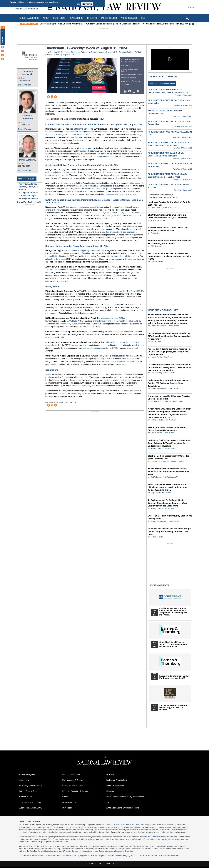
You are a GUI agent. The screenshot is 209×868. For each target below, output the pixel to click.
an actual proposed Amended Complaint (119, 232)
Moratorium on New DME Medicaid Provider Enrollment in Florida (169, 397)
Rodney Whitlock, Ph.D (170, 207)
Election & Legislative (71, 775)
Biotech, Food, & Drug (28, 791)
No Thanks (87, 4)
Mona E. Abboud (171, 448)
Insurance (110, 775)
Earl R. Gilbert (169, 433)
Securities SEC (127, 66)
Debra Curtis (155, 207)
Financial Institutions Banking (132, 74)
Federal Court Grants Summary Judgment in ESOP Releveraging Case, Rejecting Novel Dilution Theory (169, 352)
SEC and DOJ (135, 321)
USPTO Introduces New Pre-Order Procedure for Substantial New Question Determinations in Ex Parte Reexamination (170, 367)
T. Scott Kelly (156, 233)
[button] (170, 59)
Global (65, 797)
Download (135, 91)
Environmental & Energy (73, 780)
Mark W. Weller (170, 420)
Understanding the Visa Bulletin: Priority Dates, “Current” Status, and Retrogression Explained (93, 24)
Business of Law (26, 797)
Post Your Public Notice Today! (162, 84)
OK (78, 4)
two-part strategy (85, 148)
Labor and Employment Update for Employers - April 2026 (175, 677)
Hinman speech (83, 151)
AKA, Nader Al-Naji (75, 321)
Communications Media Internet (130, 70)
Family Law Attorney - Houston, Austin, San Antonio (28, 187)
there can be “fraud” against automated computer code (116, 362)
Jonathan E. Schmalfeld (28, 73)
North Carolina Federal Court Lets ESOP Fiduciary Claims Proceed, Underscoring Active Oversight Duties (167, 487)
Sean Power (168, 357)
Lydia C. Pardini (174, 326)
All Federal (125, 85)
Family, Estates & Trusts (73, 786)
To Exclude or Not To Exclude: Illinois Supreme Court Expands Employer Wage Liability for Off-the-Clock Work (168, 503)
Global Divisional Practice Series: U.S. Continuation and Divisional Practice (174, 644)
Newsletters (76, 18)
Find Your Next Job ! (27, 179)
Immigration (67, 808)
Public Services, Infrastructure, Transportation (125, 797)
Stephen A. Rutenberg (28, 117)
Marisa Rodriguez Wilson (174, 401)
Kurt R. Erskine (156, 477)
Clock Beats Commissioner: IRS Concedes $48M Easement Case (168, 457)
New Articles (3, 37)
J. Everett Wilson (157, 401)
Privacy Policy (134, 825)
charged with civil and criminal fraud (108, 321)
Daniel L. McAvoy (28, 160)
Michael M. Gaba (157, 420)
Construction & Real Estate (30, 802)
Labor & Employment (115, 786)
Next (193, 24)
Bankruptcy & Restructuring (30, 786)
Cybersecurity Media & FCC (30, 808)
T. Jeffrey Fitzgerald (170, 477)
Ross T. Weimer (157, 433)
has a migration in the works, (83, 229)
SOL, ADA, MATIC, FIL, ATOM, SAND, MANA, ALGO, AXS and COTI (114, 213)
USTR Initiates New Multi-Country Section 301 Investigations (170, 517)
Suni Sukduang (157, 373)
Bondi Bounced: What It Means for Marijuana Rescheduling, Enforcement (169, 242)
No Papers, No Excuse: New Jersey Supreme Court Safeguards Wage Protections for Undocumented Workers (169, 443)
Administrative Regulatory (131, 81)
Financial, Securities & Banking (75, 791)
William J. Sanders (177, 461)
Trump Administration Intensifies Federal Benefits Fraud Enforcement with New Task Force (169, 472)
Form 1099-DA (137, 291)
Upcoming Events (158, 585)
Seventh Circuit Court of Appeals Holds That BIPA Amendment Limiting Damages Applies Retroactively (169, 336)
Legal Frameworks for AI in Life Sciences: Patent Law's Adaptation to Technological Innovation (173, 612)
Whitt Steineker (156, 246)
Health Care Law (69, 802)
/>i (139, 91)
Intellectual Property (128, 78)
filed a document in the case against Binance (85, 207)
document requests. (76, 135)
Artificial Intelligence (27, 775)
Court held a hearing (76, 223)
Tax (108, 802)
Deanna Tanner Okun (158, 326)
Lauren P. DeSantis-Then (160, 461)
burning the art (108, 194)
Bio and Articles (25, 85)
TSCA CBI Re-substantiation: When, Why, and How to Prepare (173, 708)
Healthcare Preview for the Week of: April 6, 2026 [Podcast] (169, 203)
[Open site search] (187, 18)
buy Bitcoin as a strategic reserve (65, 307)
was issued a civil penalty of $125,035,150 (86, 250)
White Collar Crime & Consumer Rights (123, 808)
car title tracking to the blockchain (119, 332)
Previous (190, 24)
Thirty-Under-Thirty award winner (69, 324)
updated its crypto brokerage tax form (106, 291)
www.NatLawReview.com (99, 827)
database (46, 827)
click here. (176, 856)
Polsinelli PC (112, 52)
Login (191, 7)
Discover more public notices (159, 195)
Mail (130, 91)
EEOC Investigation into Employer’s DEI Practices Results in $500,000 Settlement (168, 216)
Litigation (110, 791)
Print (126, 91)
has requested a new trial (122, 356)
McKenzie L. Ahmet (158, 220)
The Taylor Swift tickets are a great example (99, 189)
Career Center (109, 18)
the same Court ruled (120, 256)
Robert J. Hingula (157, 448)
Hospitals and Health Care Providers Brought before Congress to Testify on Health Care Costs (170, 531)
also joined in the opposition (94, 348)
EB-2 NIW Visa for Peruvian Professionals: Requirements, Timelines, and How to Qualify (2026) (170, 256)
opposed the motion (106, 157)
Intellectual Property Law (117, 780)
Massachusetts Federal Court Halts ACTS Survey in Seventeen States (168, 229)
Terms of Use (121, 825)
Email (23, 78)
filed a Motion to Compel (80, 129)
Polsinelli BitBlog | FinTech (130, 52)
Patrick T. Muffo (169, 373)
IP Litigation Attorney (28, 193)
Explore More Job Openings (28, 202)
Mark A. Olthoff (156, 341)
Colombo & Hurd (157, 262)
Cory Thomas (156, 493)
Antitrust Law (24, 780)
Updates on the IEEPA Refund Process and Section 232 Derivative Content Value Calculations (169, 383)
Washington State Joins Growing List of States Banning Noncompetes (167, 429)
